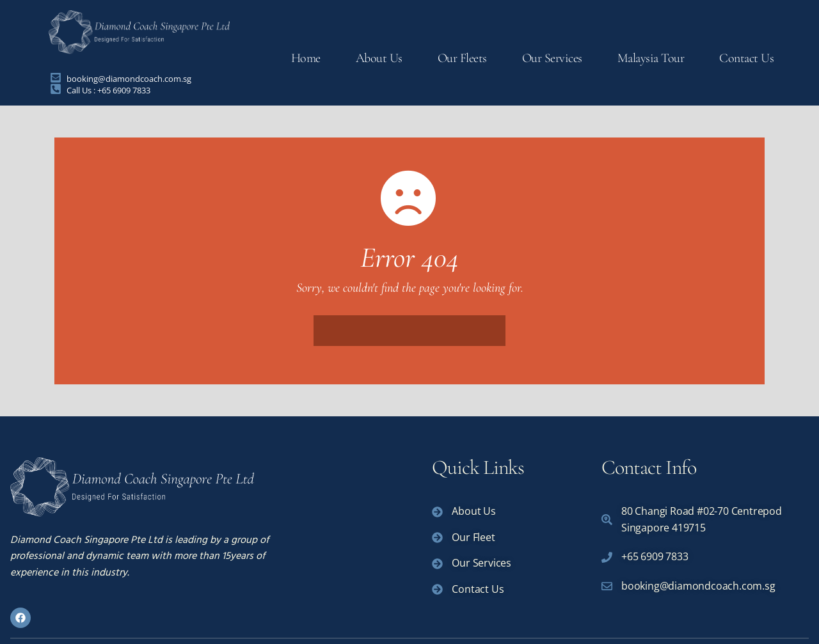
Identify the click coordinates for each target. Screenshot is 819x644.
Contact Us (746, 58)
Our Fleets (462, 58)
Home (306, 58)
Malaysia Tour (651, 58)
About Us (379, 58)
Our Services (552, 58)
